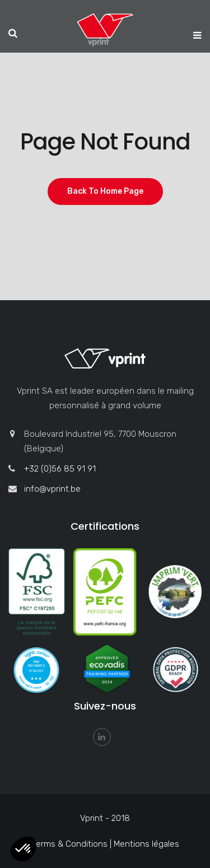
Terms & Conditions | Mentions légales (105, 844)
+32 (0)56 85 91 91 (60, 469)
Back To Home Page (105, 191)
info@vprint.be (52, 489)
